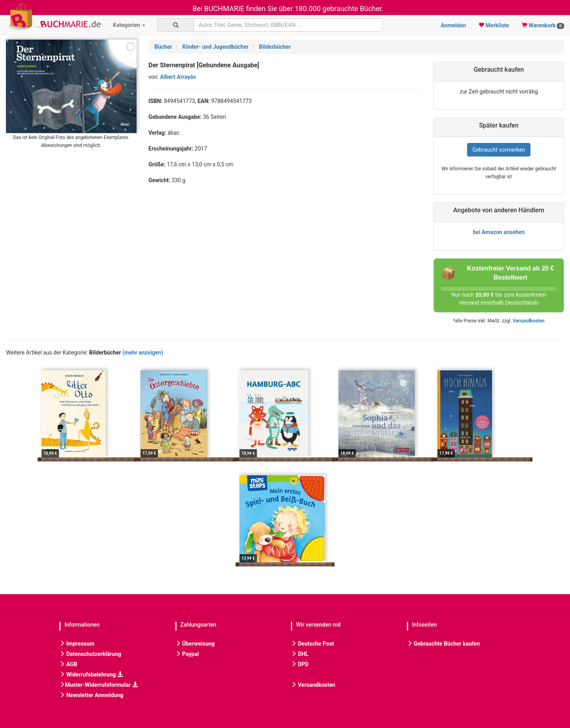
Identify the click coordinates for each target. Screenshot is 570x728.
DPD (300, 664)
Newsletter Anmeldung (91, 695)
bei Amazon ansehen (499, 232)
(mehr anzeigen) (143, 353)
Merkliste (494, 25)
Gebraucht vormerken (499, 150)
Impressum (77, 644)
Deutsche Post (313, 644)
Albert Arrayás (178, 77)
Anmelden (453, 25)
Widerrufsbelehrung (91, 675)
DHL (300, 654)
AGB (68, 664)
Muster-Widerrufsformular (99, 685)
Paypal (187, 654)
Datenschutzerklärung (90, 654)
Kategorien (129, 25)
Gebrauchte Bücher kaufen (444, 644)
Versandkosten (528, 321)
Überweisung (195, 644)
